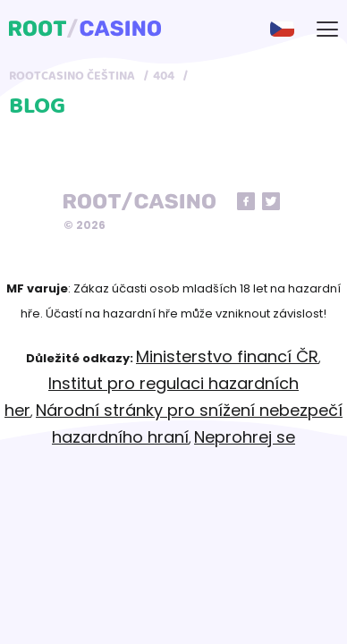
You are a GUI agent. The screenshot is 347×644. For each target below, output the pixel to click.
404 (164, 76)
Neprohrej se (245, 437)
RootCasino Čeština (72, 76)
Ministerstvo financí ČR (227, 356)
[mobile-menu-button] (327, 29)
